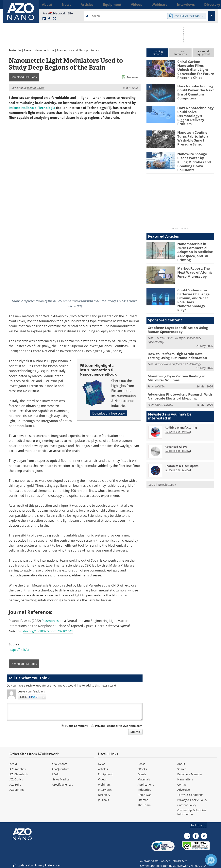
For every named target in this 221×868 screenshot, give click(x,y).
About (181, 764)
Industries (144, 790)
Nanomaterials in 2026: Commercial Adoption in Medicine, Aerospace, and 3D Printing (196, 240)
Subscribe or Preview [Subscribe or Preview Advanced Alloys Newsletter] (178, 430)
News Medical (61, 779)
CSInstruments (164, 383)
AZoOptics (16, 779)
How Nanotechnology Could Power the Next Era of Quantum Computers (194, 88)
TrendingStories (157, 53)
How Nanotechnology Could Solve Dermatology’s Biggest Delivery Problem (194, 110)
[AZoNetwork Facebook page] (49, 19)
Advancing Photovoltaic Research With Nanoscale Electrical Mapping (177, 376)
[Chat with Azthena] (211, 860)
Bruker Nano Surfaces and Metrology (178, 344)
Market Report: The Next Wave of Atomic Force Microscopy (193, 260)
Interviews (105, 790)
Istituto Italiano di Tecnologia (32, 108)
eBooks (142, 769)
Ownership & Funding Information (192, 812)
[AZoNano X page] (55, 19)
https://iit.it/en (19, 650)
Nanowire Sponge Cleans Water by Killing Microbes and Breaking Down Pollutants (196, 153)
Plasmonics (50, 621)
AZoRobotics (18, 769)
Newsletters (185, 779)
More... (209, 4)
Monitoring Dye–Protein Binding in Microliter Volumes (174, 358)
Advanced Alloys (176, 425)
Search (182, 769)
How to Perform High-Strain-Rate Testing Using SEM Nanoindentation (178, 337)
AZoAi (56, 774)
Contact (182, 784)
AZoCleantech (19, 774)
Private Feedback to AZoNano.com (119, 726)
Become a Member (190, 774)
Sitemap (143, 800)
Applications (146, 784)
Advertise (184, 790)
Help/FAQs (144, 795)
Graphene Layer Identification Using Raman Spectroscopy (180, 312)
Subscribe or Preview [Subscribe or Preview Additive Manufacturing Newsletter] (178, 410)
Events (142, 774)
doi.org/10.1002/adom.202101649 (48, 631)
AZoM (13, 764)
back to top (199, 825)
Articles (103, 769)
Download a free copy (109, 413)
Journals (103, 800)
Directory (104, 795)
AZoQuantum (61, 769)
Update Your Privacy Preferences (37, 863)
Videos (102, 779)
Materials (144, 779)
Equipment (105, 774)
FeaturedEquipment (203, 53)
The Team (144, 805)
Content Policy (187, 805)
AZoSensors (59, 764)
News (28, 50)
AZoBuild (15, 784)
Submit (135, 732)
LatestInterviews (180, 53)
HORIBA (160, 366)
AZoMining (17, 790)
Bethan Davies (36, 88)
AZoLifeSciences (62, 784)
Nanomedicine (44, 50)
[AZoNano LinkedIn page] (44, 19)
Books (141, 764)
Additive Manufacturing (181, 406)
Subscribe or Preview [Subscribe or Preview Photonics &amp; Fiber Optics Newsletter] (178, 449)
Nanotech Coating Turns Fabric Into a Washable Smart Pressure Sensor (195, 130)
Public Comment (76, 726)
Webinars (104, 784)
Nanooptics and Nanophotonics (78, 50)
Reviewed (133, 77)
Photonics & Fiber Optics (182, 445)
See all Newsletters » (162, 463)
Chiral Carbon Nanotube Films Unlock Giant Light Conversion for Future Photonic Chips (196, 67)
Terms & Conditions (190, 795)
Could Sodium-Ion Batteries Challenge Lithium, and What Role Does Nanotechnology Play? (195, 285)
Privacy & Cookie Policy (192, 800)
